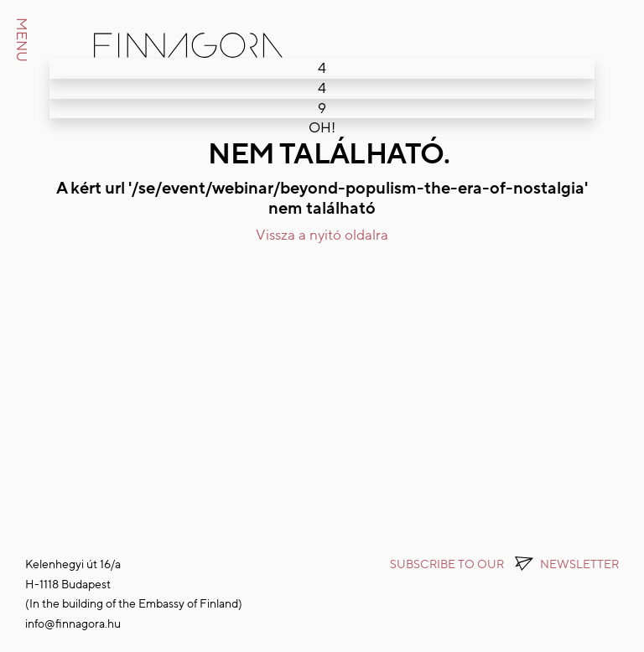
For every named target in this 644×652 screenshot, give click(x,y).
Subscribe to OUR (504, 564)
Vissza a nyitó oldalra (322, 235)
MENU (21, 40)
